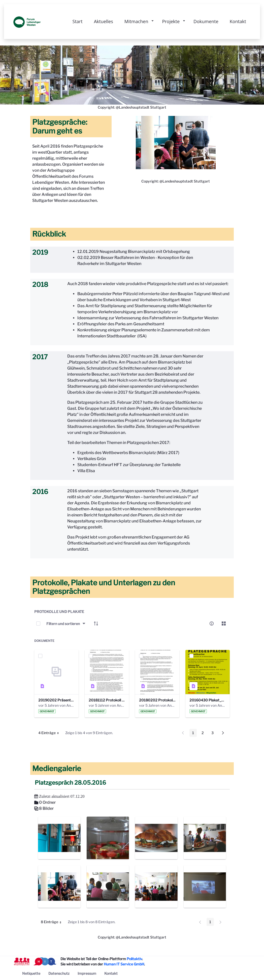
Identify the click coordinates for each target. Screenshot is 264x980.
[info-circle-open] (212, 623)
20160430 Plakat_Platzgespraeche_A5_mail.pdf (208, 700)
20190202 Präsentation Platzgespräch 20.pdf (56, 700)
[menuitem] (31, 973)
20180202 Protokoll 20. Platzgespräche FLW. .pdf (157, 700)
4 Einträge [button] (50, 734)
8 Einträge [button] (53, 923)
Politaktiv (134, 959)
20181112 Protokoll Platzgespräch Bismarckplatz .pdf (107, 700)
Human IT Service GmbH (124, 964)
